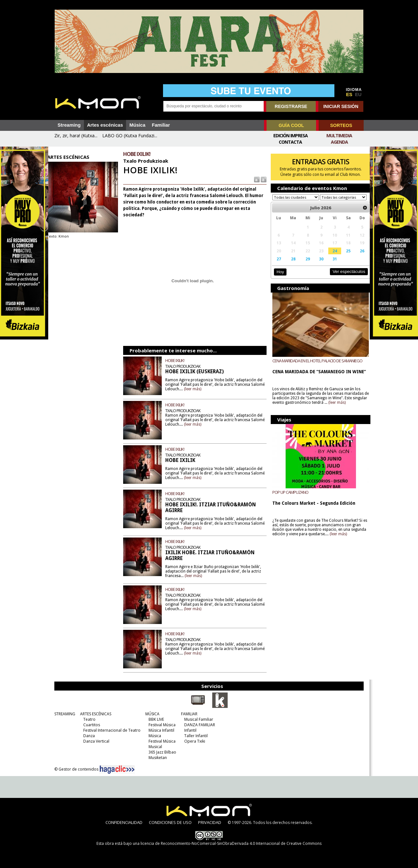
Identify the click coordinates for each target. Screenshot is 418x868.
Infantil (189, 730)
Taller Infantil (194, 736)
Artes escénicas (105, 125)
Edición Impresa (291, 136)
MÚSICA (151, 714)
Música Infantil (160, 730)
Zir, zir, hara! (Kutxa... (76, 136)
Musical (154, 747)
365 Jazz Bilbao (161, 752)
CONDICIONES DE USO (170, 822)
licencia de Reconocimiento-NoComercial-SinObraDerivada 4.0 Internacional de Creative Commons (231, 843)
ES (349, 95)
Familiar (161, 125)
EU (358, 95)
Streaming (69, 125)
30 (317, 265)
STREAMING (63, 714)
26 (357, 257)
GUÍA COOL (291, 125)
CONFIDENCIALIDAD (124, 822)
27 (277, 265)
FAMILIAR (188, 714)
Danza (87, 736)
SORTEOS (341, 125)
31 (331, 265)
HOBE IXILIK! (178, 360)
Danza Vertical (95, 741)
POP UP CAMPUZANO (288, 498)
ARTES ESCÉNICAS (94, 714)
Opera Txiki (193, 741)
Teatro (88, 719)
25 (343, 257)
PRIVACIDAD (210, 822)
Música (137, 125)
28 (290, 265)
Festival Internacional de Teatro (110, 730)
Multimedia (339, 136)
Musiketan (156, 758)
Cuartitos (90, 725)
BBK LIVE (155, 719)
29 (304, 265)
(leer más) (210, 389)
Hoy (278, 278)
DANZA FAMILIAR (198, 725)
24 (331, 257)
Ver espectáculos (343, 278)
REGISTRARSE (291, 106)
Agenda (339, 142)
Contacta (290, 142)
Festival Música (160, 725)
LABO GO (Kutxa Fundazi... (130, 136)
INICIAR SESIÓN (341, 106)
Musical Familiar (197, 719)
